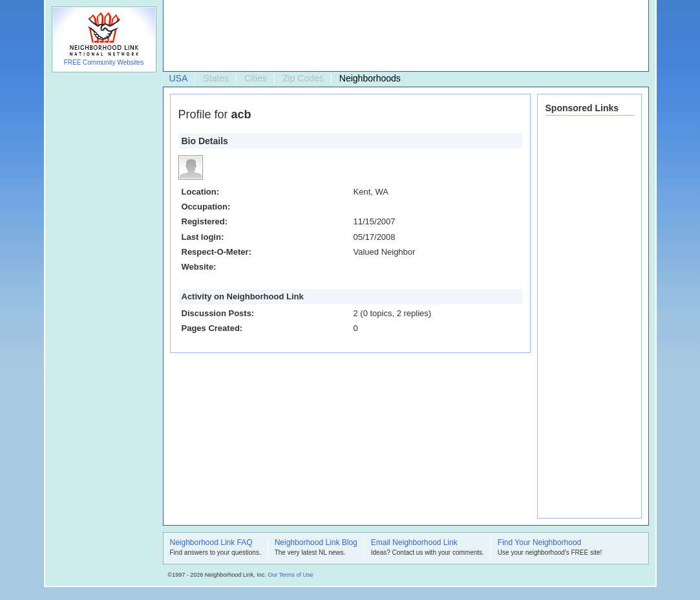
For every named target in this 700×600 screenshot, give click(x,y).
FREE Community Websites (104, 62)
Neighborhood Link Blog (316, 543)
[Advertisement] (403, 36)
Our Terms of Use (290, 575)
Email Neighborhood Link (414, 543)
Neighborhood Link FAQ (211, 543)
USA (179, 78)
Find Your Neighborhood (539, 543)
